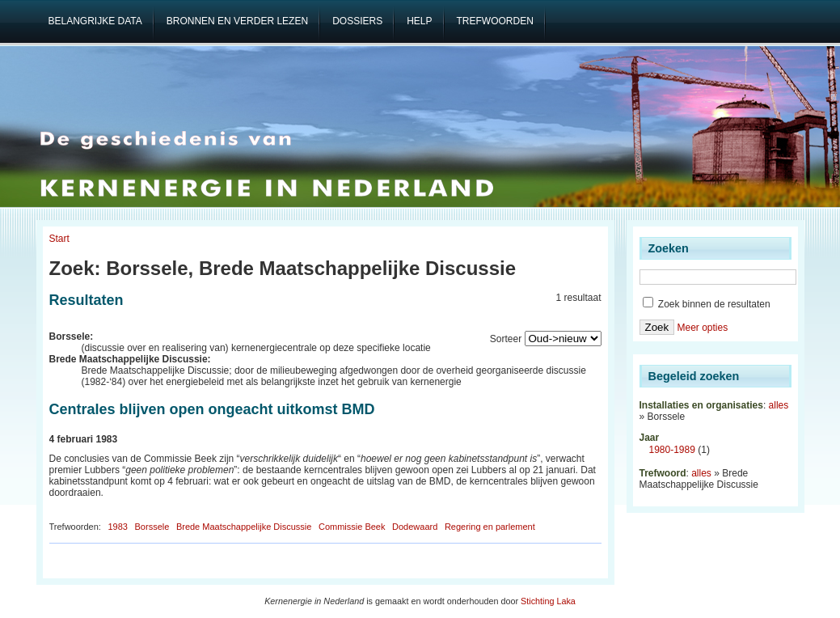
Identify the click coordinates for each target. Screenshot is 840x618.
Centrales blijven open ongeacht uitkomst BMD (212, 409)
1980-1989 (672, 450)
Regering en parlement (490, 527)
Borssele (152, 527)
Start (59, 239)
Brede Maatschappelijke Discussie (244, 527)
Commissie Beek (352, 527)
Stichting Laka (548, 601)
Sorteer (506, 339)
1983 (117, 527)
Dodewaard (415, 527)
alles (779, 405)
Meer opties (702, 328)
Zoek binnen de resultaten (707, 304)
